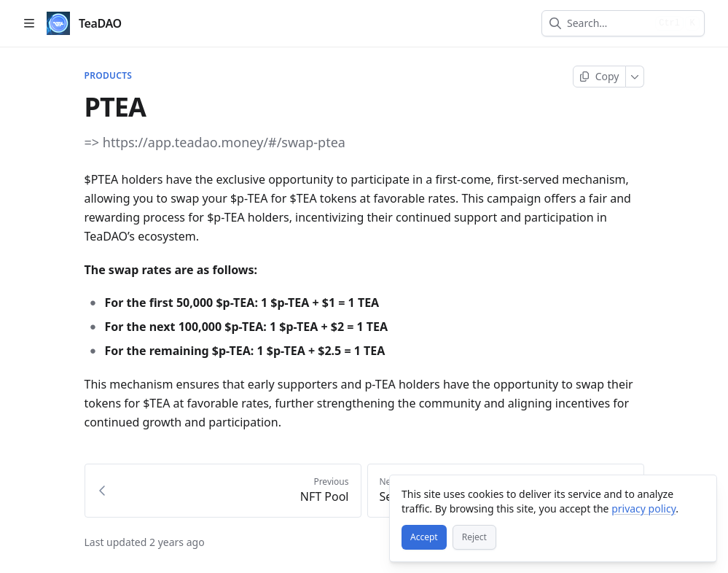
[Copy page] (599, 77)
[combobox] (608, 23)
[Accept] (424, 537)
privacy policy (643, 508)
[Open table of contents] (29, 23)
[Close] (699, 493)
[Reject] (474, 537)
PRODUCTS (109, 76)
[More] (635, 77)
